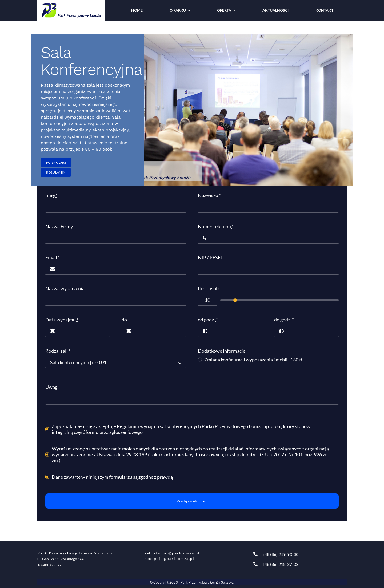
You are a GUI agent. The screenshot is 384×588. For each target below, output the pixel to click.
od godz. (208, 320)
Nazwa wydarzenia (65, 288)
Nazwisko (209, 195)
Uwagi (52, 387)
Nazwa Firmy (59, 226)
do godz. (284, 320)
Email (53, 257)
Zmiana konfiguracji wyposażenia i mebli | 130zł (253, 360)
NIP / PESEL (210, 257)
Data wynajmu (62, 320)
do (124, 320)
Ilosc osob (208, 288)
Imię (51, 195)
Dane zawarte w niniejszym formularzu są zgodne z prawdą (112, 477)
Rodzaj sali (58, 351)
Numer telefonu (216, 226)
